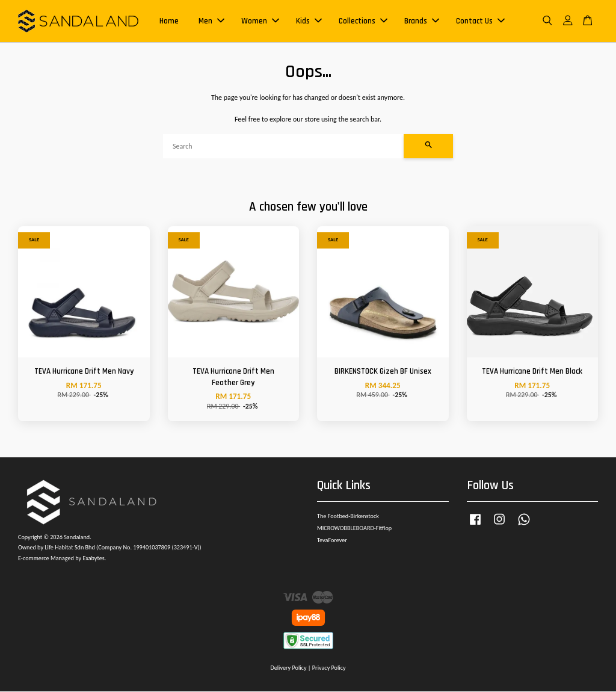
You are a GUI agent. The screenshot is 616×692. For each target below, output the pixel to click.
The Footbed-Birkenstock (348, 517)
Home (169, 22)
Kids (309, 22)
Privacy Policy (329, 669)
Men (211, 22)
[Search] (283, 147)
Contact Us (480, 22)
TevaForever (332, 541)
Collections (363, 22)
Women (260, 22)
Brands (422, 22)
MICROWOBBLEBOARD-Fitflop (354, 529)
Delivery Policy (288, 669)
